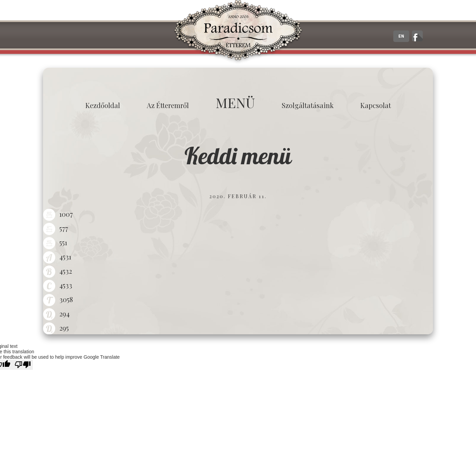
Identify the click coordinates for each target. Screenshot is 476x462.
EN (401, 36)
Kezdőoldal (103, 105)
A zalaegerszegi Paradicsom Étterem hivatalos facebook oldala (417, 36)
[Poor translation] (23, 365)
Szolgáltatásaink (308, 105)
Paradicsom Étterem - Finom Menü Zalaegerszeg (238, 32)
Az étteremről (168, 105)
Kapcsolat (376, 105)
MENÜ (235, 102)
